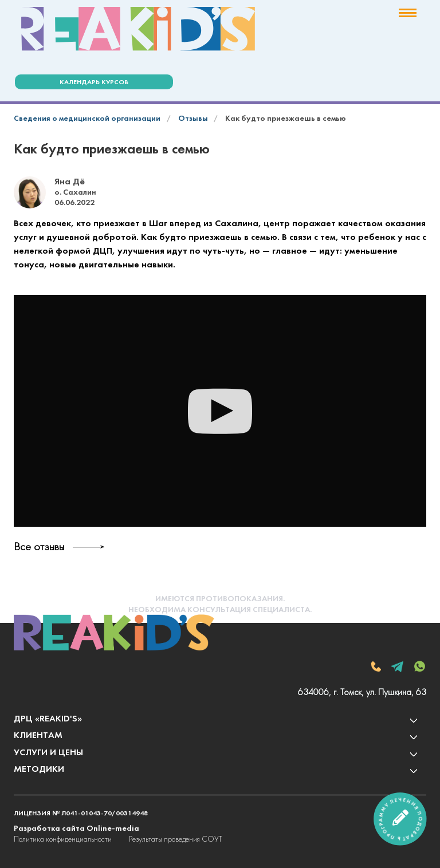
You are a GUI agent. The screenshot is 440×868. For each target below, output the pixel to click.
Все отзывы (39, 547)
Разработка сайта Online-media (76, 829)
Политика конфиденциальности (63, 840)
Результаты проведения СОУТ (175, 840)
